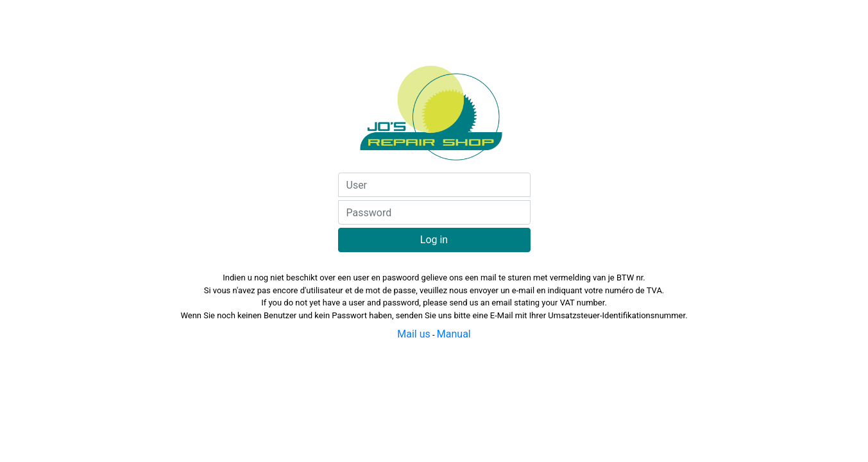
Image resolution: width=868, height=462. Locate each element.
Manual (454, 334)
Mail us (414, 334)
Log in (434, 240)
